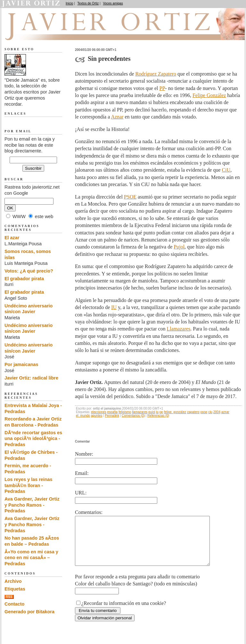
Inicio (69, 3)
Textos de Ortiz (88, 3)
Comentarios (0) (133, 416)
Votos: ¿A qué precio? (29, 271)
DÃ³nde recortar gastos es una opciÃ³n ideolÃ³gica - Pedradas (33, 439)
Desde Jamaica (39, 32)
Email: (82, 473)
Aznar (117, 117)
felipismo (125, 412)
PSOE (130, 197)
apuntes (97, 416)
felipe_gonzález (175, 412)
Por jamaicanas (21, 364)
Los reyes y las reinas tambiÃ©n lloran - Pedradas (29, 485)
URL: (81, 493)
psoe (204, 412)
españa (112, 412)
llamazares (140, 412)
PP (162, 88)
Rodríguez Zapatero (156, 74)
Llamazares (179, 329)
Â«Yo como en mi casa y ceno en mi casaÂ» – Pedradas (31, 558)
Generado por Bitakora (29, 612)
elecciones (98, 412)
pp (161, 412)
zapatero (193, 412)
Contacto (14, 604)
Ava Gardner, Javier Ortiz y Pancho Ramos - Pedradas (32, 505)
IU (114, 307)
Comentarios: (89, 512)
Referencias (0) (158, 416)
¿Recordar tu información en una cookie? (124, 613)
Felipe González (209, 95)
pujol (152, 412)
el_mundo (83, 416)
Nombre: (84, 454)
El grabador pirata (24, 279)
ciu (210, 412)
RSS (9, 597)
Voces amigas (113, 3)
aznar (225, 412)
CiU (226, 170)
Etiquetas (15, 589)
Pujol (179, 247)
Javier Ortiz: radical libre (31, 378)
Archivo (13, 581)
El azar (12, 238)
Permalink (112, 416)
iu (157, 412)
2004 (217, 412)
